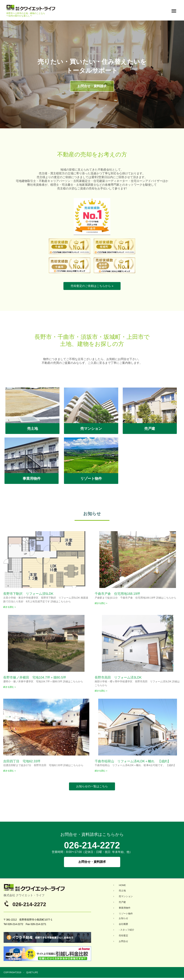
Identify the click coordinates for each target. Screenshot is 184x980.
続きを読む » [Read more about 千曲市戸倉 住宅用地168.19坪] (101, 603)
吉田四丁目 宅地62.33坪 (22, 761)
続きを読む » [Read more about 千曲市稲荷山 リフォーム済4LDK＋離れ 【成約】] (101, 771)
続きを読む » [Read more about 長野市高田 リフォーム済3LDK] (101, 691)
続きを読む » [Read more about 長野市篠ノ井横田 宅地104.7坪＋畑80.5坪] (10, 687)
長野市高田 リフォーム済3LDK (118, 677)
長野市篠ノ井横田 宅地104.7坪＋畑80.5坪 (35, 677)
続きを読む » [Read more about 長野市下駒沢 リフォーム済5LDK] (10, 607)
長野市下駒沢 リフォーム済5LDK (28, 594)
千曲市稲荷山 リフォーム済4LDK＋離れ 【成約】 (133, 761)
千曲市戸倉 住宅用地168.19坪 (117, 594)
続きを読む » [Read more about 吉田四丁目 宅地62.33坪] (10, 771)
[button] (174, 11)
